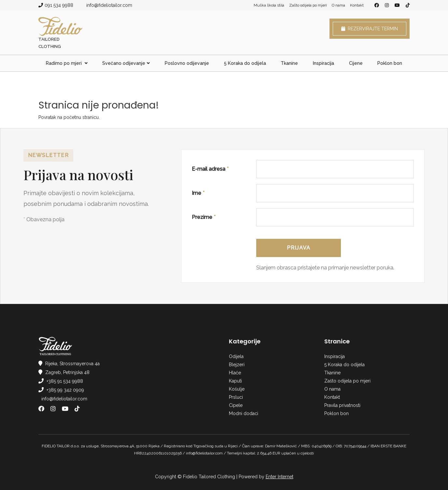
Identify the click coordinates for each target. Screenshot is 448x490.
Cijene (356, 63)
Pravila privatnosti (342, 405)
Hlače (235, 373)
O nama (338, 5)
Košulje (237, 389)
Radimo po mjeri (67, 63)
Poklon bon (390, 63)
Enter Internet (280, 477)
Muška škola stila (269, 5)
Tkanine (289, 63)
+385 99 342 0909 (65, 390)
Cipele (236, 405)
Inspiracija (323, 63)
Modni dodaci (244, 413)
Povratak (47, 117)
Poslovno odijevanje (187, 63)
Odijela (236, 356)
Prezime (204, 217)
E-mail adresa (210, 169)
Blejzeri (237, 365)
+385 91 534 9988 (65, 381)
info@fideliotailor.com (109, 5)
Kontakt (357, 5)
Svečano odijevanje (126, 63)
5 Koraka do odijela (245, 63)
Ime (198, 193)
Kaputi (235, 381)
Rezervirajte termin (370, 29)
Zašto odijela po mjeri (308, 5)
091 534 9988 (59, 5)
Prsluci (236, 397)
